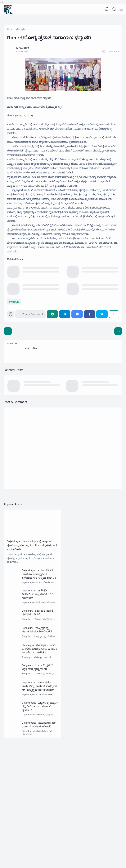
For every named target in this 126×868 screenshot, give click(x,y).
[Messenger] (79, 375)
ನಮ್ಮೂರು (16, 361)
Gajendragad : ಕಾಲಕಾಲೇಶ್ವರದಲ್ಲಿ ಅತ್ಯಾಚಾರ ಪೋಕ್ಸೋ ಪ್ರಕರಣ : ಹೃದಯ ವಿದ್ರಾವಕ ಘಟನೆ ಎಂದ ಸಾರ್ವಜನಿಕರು (29, 616)
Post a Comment (33, 375)
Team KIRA (32, 413)
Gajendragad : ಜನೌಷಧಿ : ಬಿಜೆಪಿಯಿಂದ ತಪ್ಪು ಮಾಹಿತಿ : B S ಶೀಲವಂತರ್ (40, 669)
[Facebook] (90, 375)
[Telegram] (67, 375)
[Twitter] (102, 375)
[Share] (114, 375)
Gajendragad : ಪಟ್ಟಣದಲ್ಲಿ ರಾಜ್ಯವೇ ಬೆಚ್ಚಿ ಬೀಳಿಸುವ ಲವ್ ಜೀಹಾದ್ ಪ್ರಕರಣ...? (40, 800)
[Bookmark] (12, 376)
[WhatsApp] (55, 375)
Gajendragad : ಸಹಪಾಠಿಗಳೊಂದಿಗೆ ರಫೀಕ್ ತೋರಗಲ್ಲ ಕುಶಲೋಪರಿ (38, 822)
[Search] (114, 9)
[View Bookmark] (106, 9)
